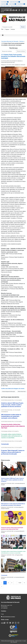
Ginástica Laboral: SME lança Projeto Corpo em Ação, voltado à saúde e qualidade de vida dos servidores (12, 405)
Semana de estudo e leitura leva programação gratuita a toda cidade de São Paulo (13, 426)
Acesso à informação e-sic (6, 9)
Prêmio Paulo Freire (22, 392)
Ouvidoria (3, 10)
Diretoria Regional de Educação (9, 392)
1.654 (20, 583)
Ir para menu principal (15, 2)
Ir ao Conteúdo (5, 2)
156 (3, 614)
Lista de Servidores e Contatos (9, 617)
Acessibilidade (21, 4)
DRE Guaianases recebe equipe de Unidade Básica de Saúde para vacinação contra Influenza (11, 416)
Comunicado (5, 444)
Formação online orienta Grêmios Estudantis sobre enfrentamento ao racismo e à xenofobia (12, 436)
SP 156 (2, 12)
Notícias (13, 29)
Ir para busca (4, 4)
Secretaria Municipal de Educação (10, 41)
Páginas (7, 29)
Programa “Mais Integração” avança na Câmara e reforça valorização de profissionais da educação (13, 452)
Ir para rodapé (13, 4)
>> (24, 583)
